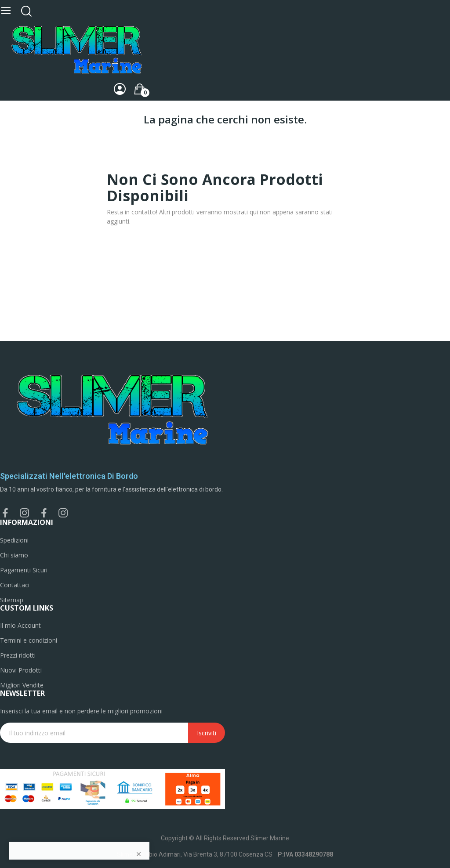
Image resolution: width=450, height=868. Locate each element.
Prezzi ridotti (18, 655)
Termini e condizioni (29, 640)
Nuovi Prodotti (21, 670)
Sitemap (12, 600)
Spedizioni (14, 540)
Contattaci (15, 585)
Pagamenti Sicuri (24, 570)
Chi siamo (14, 555)
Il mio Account (20, 625)
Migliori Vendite (22, 685)
